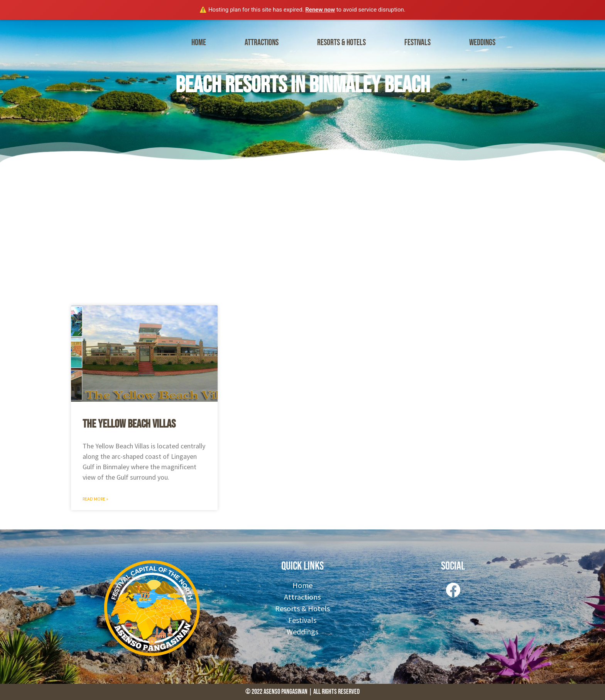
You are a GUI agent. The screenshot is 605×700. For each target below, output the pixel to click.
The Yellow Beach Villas (129, 424)
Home (199, 43)
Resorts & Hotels (341, 43)
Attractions (262, 43)
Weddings (482, 43)
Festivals (417, 43)
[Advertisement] (302, 232)
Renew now (320, 10)
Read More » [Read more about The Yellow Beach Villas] (95, 499)
